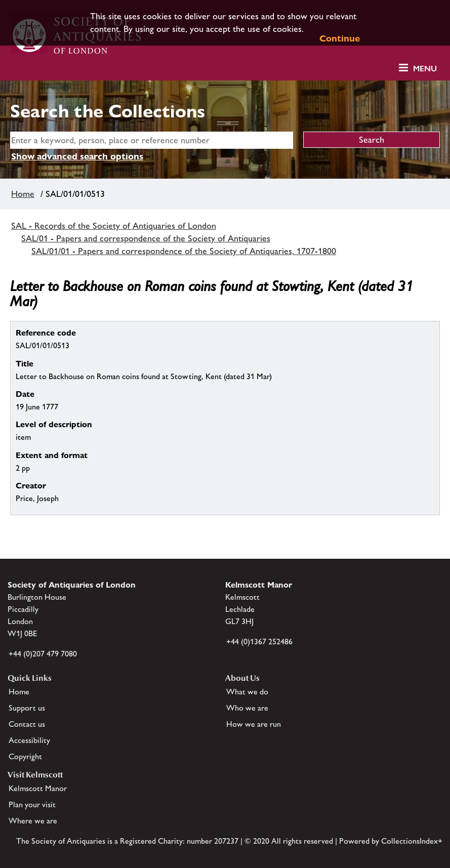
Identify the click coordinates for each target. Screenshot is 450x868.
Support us (27, 708)
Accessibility (29, 740)
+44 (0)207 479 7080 (43, 654)
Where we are (33, 821)
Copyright (25, 756)
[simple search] (152, 140)
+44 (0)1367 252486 (259, 642)
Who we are (247, 708)
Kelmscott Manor (38, 788)
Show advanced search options (77, 156)
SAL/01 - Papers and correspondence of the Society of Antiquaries (146, 238)
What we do (247, 692)
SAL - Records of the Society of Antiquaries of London (114, 226)
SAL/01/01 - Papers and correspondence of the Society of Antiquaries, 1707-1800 (184, 251)
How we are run (254, 724)
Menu (425, 69)
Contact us (27, 724)
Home (23, 194)
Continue (340, 38)
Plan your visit (32, 804)
